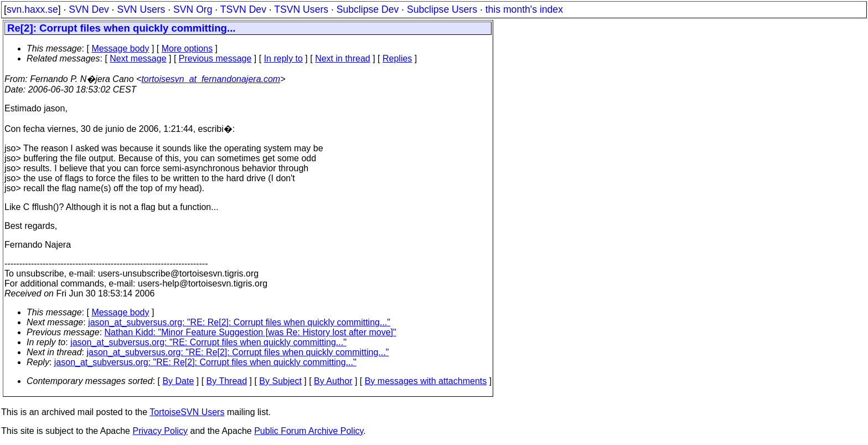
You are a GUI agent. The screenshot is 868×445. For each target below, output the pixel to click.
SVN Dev (89, 9)
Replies (397, 58)
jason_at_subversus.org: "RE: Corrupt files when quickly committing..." (208, 342)
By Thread (227, 381)
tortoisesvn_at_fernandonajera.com (211, 79)
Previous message (215, 58)
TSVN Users (301, 9)
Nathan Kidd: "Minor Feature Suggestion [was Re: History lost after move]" (250, 332)
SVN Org (193, 9)
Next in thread (343, 58)
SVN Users (141, 9)
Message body (120, 48)
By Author (333, 381)
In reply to (283, 58)
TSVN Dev (243, 9)
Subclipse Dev (368, 9)
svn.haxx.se (32, 9)
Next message (138, 58)
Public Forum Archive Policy (309, 431)
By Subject (280, 381)
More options (187, 48)
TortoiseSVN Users (187, 412)
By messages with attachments (426, 381)
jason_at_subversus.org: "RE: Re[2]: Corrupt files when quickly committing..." (239, 322)
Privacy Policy (160, 431)
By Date (178, 381)
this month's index (524, 9)
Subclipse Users (442, 9)
